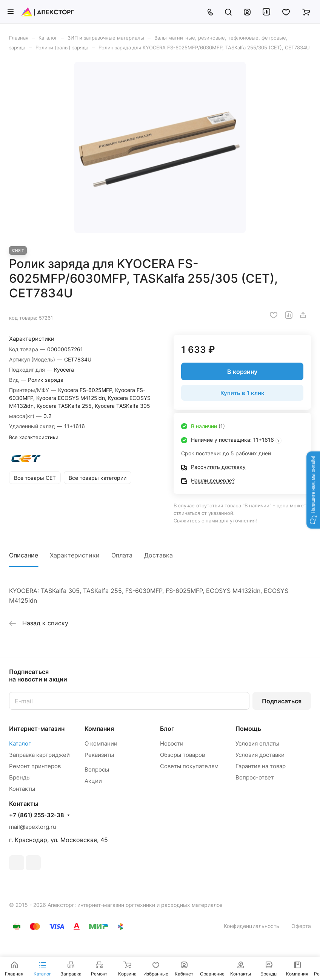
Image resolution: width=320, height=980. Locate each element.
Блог (167, 729)
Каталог (20, 743)
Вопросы (97, 769)
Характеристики (75, 555)
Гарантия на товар (261, 766)
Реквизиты (99, 755)
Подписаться (282, 701)
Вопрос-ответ (255, 777)
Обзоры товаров (182, 755)
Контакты (22, 789)
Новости (172, 743)
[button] (313, 490)
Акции (93, 781)
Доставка (158, 555)
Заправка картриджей (39, 755)
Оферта (301, 926)
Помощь (248, 729)
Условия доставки (260, 755)
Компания (99, 729)
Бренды (20, 777)
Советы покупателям (189, 766)
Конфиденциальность (252, 926)
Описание (24, 555)
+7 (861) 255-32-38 (37, 815)
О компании (101, 743)
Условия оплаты (257, 743)
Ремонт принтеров (35, 766)
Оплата (122, 555)
